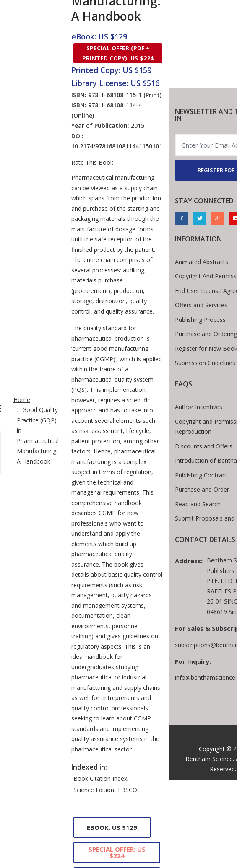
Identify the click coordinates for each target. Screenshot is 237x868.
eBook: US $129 (112, 544)
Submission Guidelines (205, 80)
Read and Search (198, 221)
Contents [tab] (94, 663)
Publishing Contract (201, 192)
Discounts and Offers (204, 163)
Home (22, 117)
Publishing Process (200, 37)
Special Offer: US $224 (117, 569)
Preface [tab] (89, 680)
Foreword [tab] (136, 663)
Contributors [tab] (134, 680)
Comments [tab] (119, 696)
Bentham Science (209, 476)
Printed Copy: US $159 (117, 595)
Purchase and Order (202, 206)
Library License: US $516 (117, 620)
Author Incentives (199, 124)
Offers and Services (201, 22)
